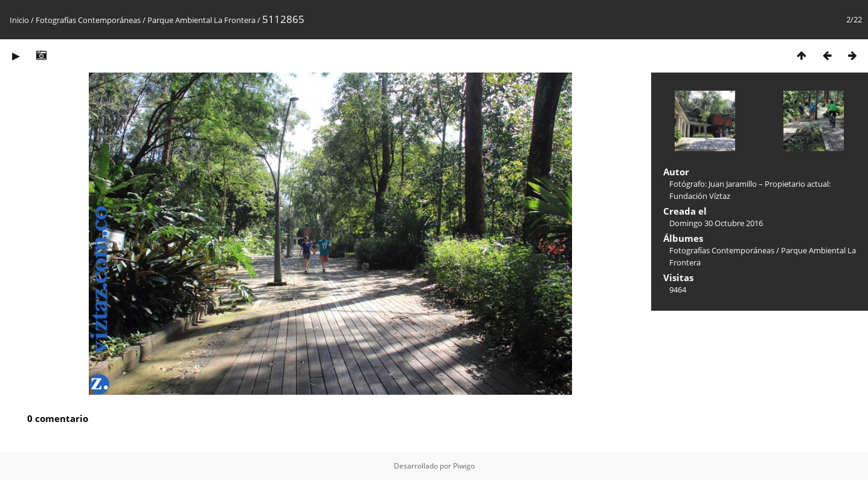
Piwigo (464, 466)
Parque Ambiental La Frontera (201, 20)
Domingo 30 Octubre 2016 (716, 223)
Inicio (19, 20)
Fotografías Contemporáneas (88, 20)
